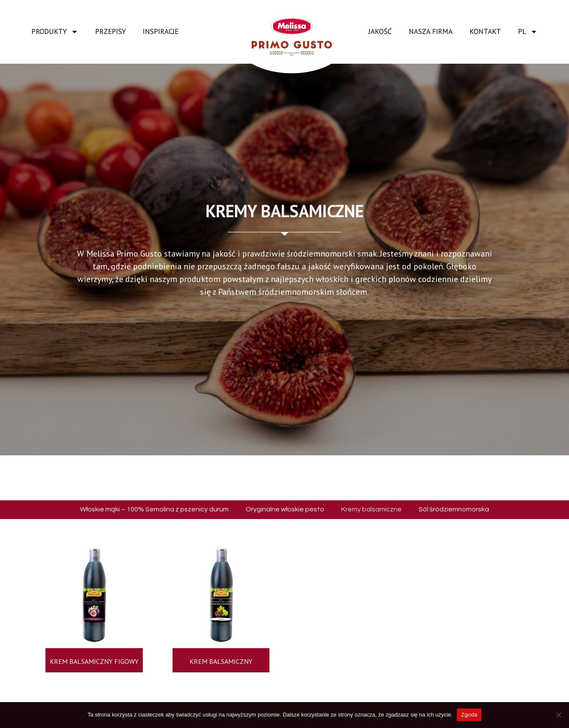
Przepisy (110, 31)
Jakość (380, 31)
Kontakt (485, 31)
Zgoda (469, 715)
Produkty (55, 32)
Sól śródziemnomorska (454, 509)
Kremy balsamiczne (371, 509)
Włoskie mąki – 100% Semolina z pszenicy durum (154, 509)
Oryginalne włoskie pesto (285, 509)
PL (528, 32)
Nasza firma (431, 31)
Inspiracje (161, 31)
